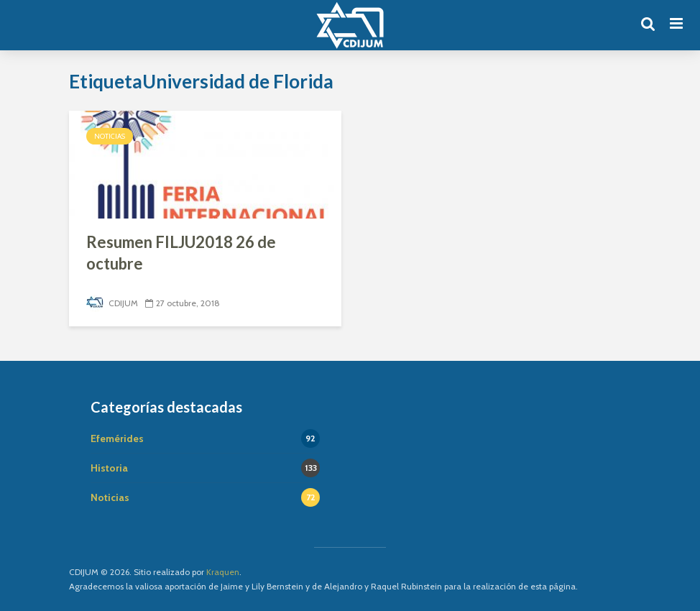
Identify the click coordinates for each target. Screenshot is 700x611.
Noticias (110, 136)
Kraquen (223, 572)
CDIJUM (112, 303)
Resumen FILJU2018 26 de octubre (181, 253)
